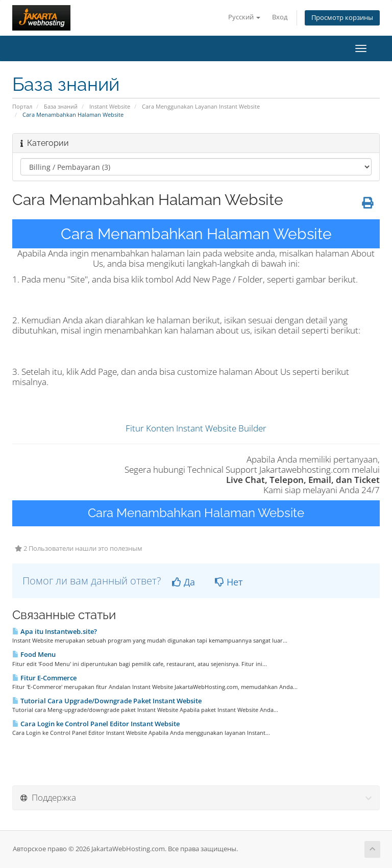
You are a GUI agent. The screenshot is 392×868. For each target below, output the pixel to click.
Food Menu (34, 654)
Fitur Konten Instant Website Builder (196, 428)
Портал (22, 106)
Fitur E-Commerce (44, 678)
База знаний (61, 106)
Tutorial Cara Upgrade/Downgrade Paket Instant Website (107, 701)
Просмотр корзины (342, 18)
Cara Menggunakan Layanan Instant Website (201, 106)
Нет (229, 582)
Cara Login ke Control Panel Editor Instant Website (96, 724)
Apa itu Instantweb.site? (55, 631)
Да (183, 582)
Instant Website (110, 106)
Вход (280, 17)
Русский (244, 17)
